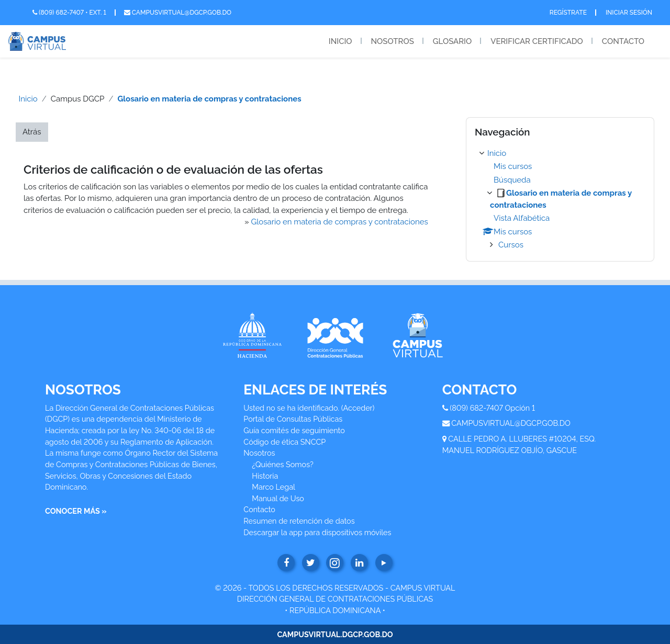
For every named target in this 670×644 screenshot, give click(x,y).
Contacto (623, 41)
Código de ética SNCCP (284, 442)
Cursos (511, 245)
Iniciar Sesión (629, 13)
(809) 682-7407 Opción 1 (492, 408)
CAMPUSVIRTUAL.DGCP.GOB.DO (335, 634)
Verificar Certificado (537, 41)
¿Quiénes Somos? (283, 464)
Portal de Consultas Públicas (293, 419)
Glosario (452, 41)
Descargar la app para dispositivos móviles (317, 532)
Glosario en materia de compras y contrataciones (209, 99)
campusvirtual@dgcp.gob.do (178, 13)
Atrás (32, 132)
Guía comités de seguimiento (294, 430)
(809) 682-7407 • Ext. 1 (69, 13)
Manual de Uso (278, 498)
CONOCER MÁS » (76, 511)
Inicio (340, 41)
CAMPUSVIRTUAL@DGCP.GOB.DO (511, 423)
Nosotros (393, 41)
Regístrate (568, 13)
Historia (265, 476)
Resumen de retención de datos (299, 521)
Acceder (358, 408)
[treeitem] (560, 199)
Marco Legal (273, 487)
